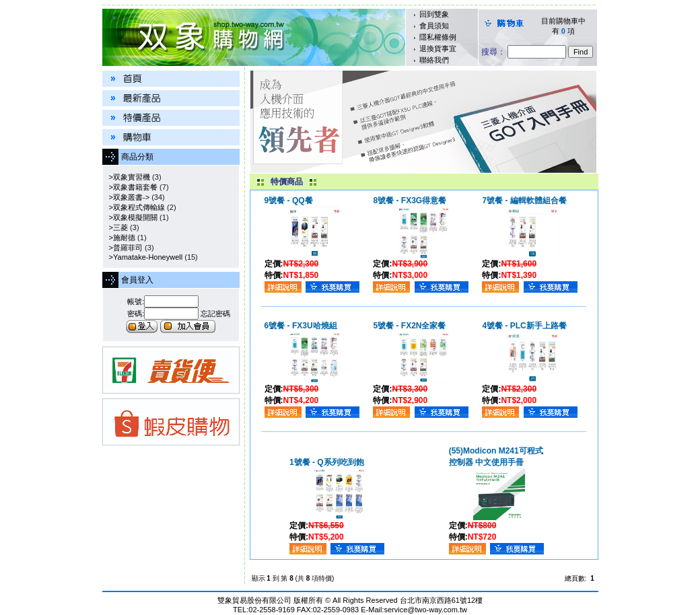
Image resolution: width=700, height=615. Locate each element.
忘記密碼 (215, 314)
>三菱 (117, 227)
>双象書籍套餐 (132, 187)
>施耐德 (120, 238)
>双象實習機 (128, 177)
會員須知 (434, 26)
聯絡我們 (434, 60)
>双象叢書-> (128, 197)
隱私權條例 (438, 37)
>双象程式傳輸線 (135, 207)
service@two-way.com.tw (425, 610)
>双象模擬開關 (132, 217)
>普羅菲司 (124, 248)
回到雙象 (434, 14)
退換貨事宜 (438, 48)
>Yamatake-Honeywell (144, 257)
